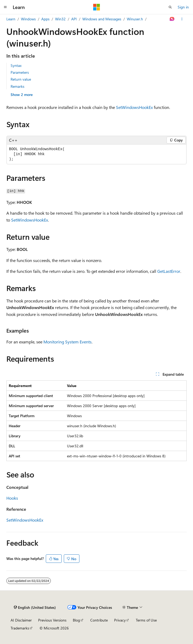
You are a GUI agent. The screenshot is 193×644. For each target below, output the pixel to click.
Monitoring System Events (68, 342)
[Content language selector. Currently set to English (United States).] (35, 608)
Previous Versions (52, 620)
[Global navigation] (5, 7)
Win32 (60, 19)
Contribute (99, 620)
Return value (21, 79)
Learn (11, 19)
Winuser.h (135, 19)
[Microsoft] (97, 7)
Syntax (16, 65)
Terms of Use (146, 620)
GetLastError (169, 271)
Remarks (17, 86)
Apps (45, 19)
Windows (28, 19)
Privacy (120, 620)
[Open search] (170, 7)
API (74, 19)
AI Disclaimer (21, 620)
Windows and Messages (102, 19)
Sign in (183, 7)
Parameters (20, 72)
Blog (76, 620)
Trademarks (20, 628)
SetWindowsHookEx (134, 107)
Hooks (12, 498)
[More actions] (182, 19)
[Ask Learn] (172, 19)
